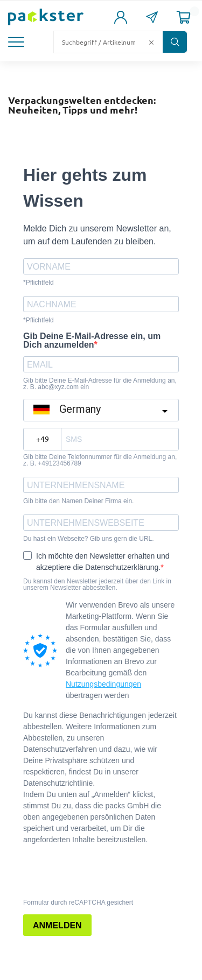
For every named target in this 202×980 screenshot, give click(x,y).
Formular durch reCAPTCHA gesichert (78, 903)
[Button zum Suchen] (175, 42)
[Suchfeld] (100, 42)
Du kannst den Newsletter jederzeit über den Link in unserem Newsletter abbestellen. (97, 584)
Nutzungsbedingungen (103, 684)
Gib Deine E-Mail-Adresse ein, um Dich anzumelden (92, 341)
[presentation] (89, 871)
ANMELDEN (57, 925)
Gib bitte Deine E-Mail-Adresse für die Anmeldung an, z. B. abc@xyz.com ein (100, 384)
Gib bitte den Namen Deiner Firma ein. (78, 501)
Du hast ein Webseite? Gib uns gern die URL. (89, 539)
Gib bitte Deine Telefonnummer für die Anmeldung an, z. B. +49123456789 (100, 460)
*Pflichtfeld (39, 283)
